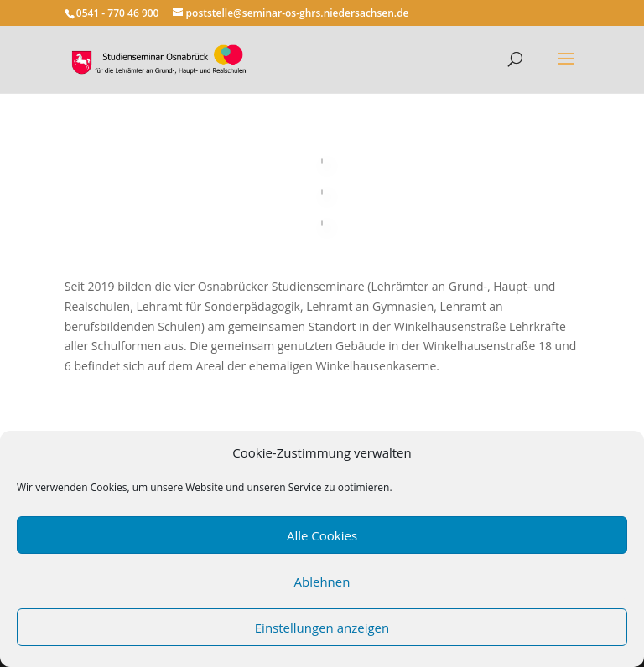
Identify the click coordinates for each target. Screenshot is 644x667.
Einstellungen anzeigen (322, 628)
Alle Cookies (322, 535)
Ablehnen (322, 582)
